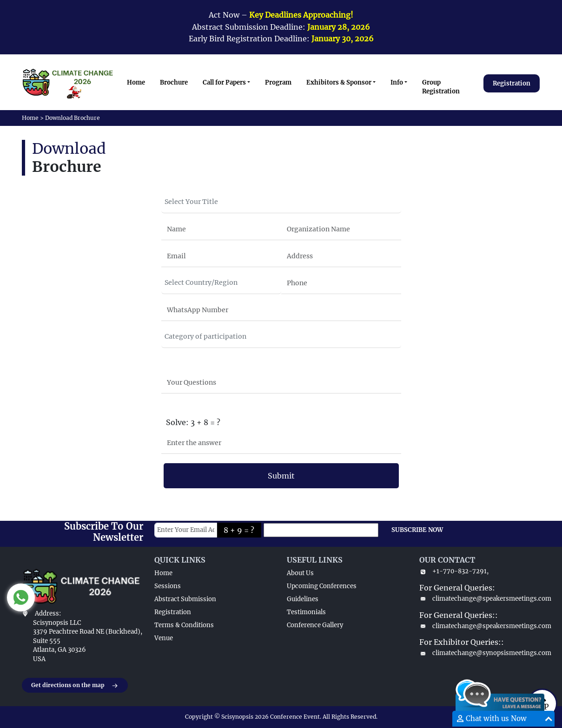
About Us (300, 573)
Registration (512, 83)
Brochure (174, 82)
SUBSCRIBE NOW (417, 530)
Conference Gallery (315, 625)
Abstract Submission (185, 599)
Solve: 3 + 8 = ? (193, 422)
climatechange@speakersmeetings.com (480, 599)
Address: (48, 613)
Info (397, 82)
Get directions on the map (75, 686)
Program (278, 82)
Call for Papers (224, 82)
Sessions (168, 586)
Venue (164, 638)
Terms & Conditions (184, 625)
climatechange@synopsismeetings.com (480, 653)
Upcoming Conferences (322, 586)
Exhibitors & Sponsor (339, 82)
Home (136, 82)
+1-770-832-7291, (454, 571)
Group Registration (441, 87)
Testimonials (306, 612)
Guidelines (303, 599)
